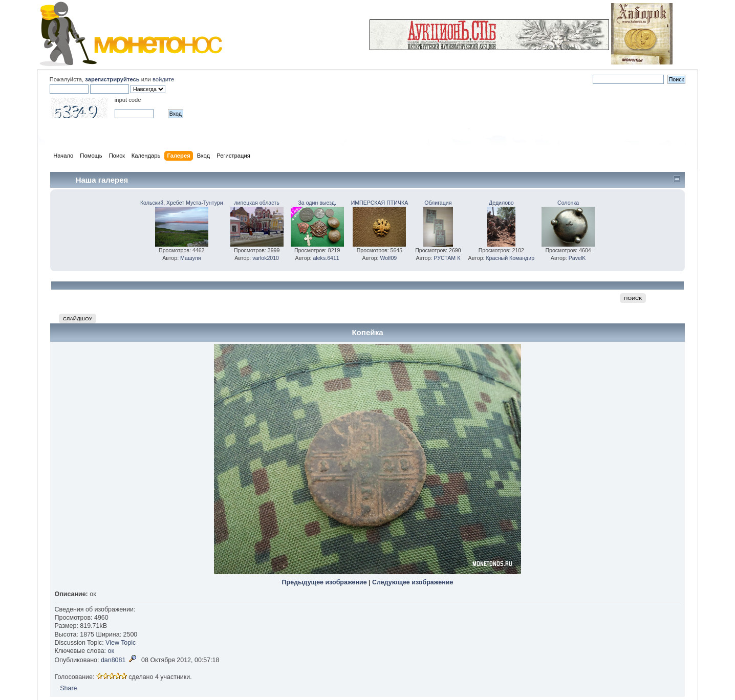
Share (68, 688)
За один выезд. (317, 203)
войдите (163, 79)
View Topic (121, 643)
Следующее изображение (413, 582)
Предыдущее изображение (325, 582)
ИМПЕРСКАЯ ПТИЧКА (380, 203)
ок (111, 651)
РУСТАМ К (447, 258)
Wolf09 (388, 258)
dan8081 (113, 660)
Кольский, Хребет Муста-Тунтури (182, 203)
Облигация (438, 203)
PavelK (577, 258)
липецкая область (256, 203)
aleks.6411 (326, 258)
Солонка (568, 203)
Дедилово (501, 203)
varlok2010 (266, 258)
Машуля (190, 258)
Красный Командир (510, 258)
